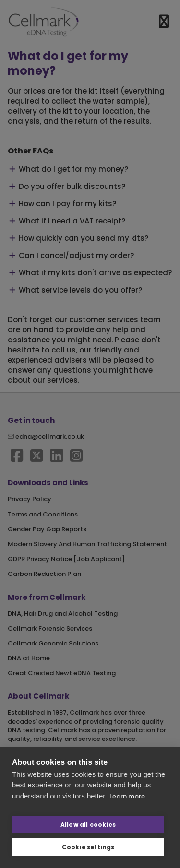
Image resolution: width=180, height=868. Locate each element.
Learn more (127, 796)
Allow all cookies (88, 825)
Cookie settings (88, 847)
